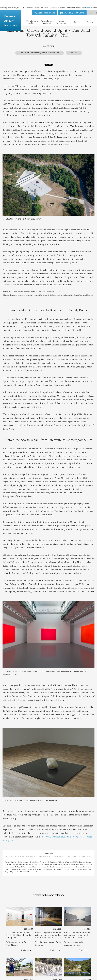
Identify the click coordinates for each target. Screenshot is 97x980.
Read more (25, 950)
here (89, 3)
